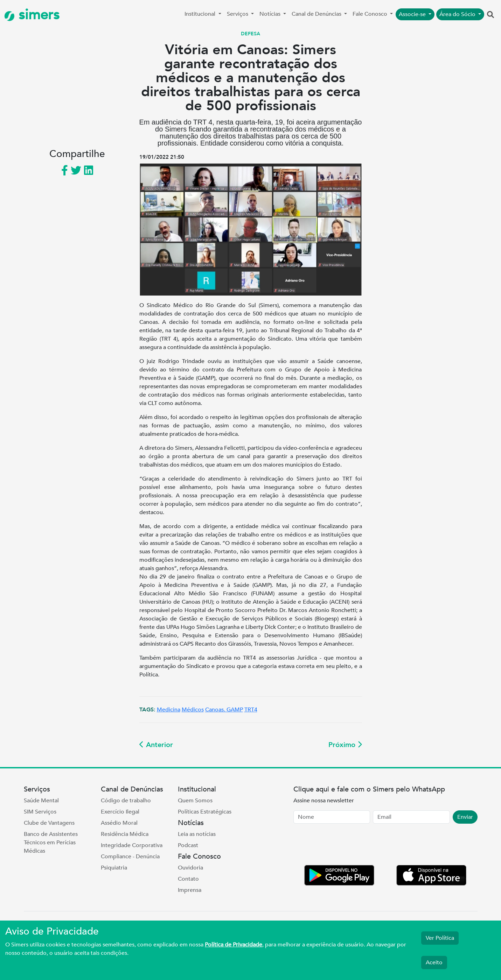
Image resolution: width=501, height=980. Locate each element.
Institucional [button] (201, 14)
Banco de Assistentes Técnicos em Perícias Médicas (51, 843)
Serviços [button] (238, 14)
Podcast (188, 845)
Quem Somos (195, 801)
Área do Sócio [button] (458, 14)
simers (32, 15)
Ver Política (440, 938)
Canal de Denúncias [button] (317, 14)
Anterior (156, 745)
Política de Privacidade (234, 945)
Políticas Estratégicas (205, 812)
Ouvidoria (190, 868)
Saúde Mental (41, 801)
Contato (188, 879)
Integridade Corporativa (132, 845)
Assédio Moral (119, 823)
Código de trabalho (126, 801)
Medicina (169, 710)
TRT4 (251, 710)
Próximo (345, 745)
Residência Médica (125, 834)
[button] (490, 15)
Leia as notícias (197, 834)
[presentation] (347, 846)
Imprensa (190, 890)
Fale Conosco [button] (371, 14)
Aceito (434, 963)
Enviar (465, 817)
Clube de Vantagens (49, 823)
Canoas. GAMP (224, 710)
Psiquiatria (114, 868)
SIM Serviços (40, 812)
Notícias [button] (271, 14)
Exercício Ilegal (120, 812)
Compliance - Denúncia (130, 857)
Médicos (193, 710)
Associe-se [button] (413, 14)
